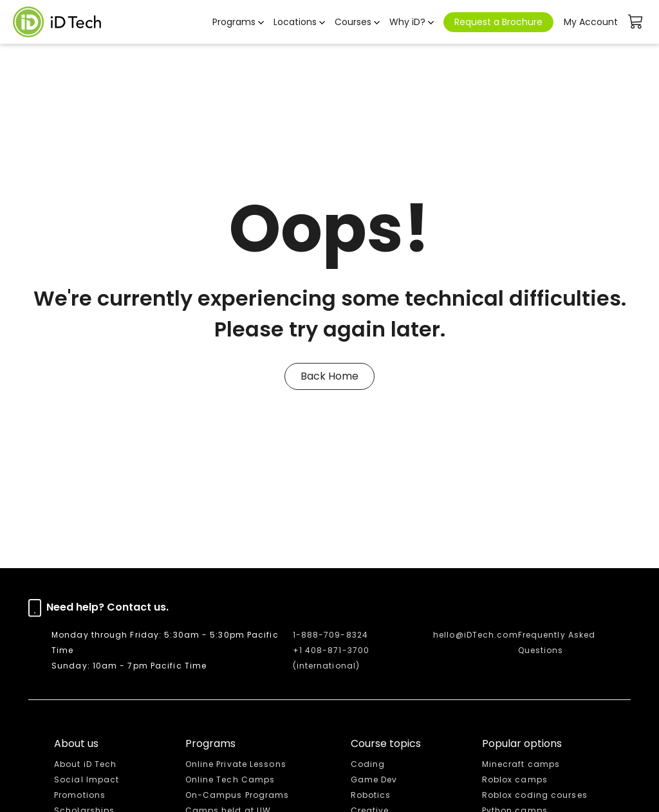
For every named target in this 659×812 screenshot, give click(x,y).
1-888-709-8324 (330, 635)
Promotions (80, 795)
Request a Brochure (498, 22)
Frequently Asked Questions (557, 642)
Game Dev (374, 780)
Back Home (329, 376)
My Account (591, 22)
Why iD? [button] (407, 22)
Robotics (371, 795)
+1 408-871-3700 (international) (331, 658)
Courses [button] (353, 22)
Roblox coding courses (535, 795)
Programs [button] (234, 22)
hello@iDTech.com (476, 635)
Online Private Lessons (236, 764)
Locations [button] (295, 22)
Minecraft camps (521, 764)
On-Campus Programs (237, 795)
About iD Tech (85, 764)
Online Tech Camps (230, 780)
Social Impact (87, 780)
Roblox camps (515, 780)
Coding (368, 764)
